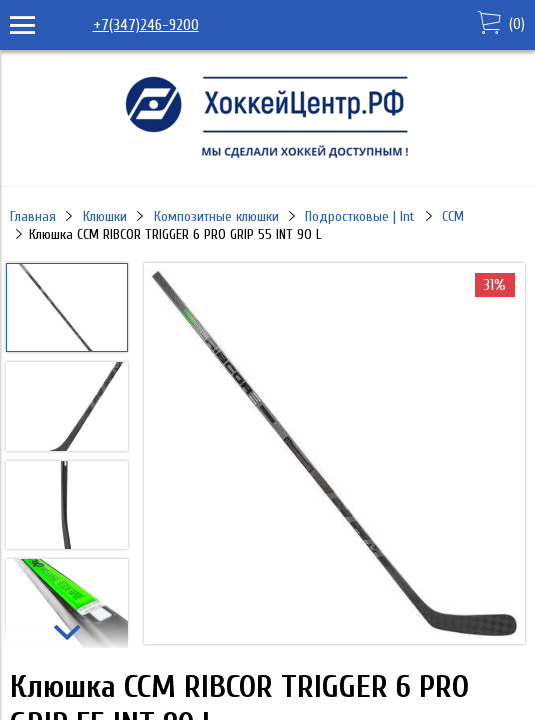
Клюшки (105, 216)
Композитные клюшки (216, 216)
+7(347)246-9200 (146, 25)
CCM (453, 216)
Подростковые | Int (360, 216)
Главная (33, 216)
